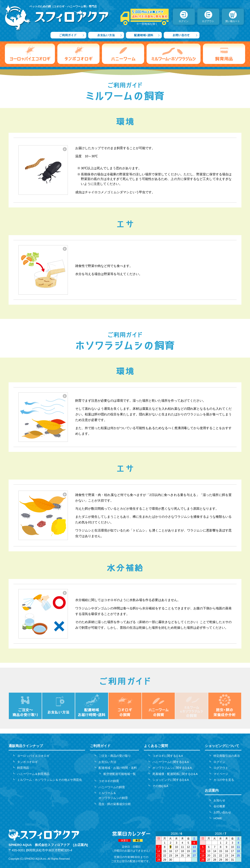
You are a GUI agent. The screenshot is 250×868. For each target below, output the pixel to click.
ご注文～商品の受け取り (115, 756)
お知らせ (219, 800)
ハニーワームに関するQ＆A (171, 762)
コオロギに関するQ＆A (168, 756)
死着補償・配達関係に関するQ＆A (175, 774)
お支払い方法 (107, 762)
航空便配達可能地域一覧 (120, 774)
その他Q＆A (160, 786)
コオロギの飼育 (109, 781)
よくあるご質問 (156, 746)
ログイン (219, 762)
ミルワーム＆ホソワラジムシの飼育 (113, 796)
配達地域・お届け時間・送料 (118, 768)
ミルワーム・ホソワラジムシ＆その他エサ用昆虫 (50, 780)
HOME (218, 818)
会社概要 (219, 806)
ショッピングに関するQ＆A (171, 780)
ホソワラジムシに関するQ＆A (172, 768)
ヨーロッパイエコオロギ (33, 756)
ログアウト (221, 768)
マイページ (221, 774)
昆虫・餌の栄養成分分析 (115, 804)
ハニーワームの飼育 (112, 787)
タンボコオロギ (27, 762)
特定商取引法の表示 (227, 756)
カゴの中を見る (224, 780)
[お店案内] (81, 845)
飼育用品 (23, 768)
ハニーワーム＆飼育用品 (33, 774)
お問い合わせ (222, 812)
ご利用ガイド (100, 746)
